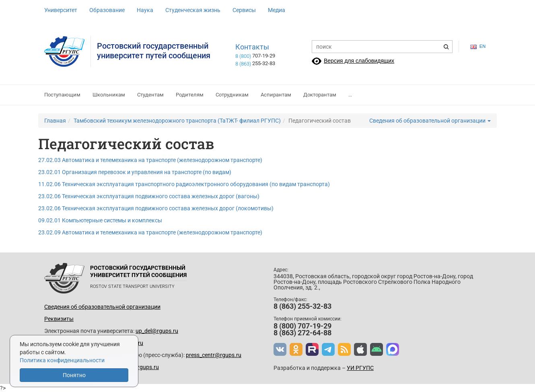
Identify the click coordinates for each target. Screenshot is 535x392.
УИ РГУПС (360, 368)
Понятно (74, 375)
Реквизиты (59, 319)
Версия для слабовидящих (359, 61)
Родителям (190, 95)
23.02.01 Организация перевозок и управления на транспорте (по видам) (135, 172)
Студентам (150, 95)
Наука (145, 10)
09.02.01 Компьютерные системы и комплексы (100, 220)
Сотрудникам (232, 95)
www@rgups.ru (139, 367)
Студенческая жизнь (193, 10)
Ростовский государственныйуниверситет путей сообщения (154, 51)
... (350, 95)
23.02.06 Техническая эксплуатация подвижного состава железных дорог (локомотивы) (156, 208)
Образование (107, 10)
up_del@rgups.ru (157, 331)
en (478, 46)
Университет (61, 10)
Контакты (252, 47)
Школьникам (109, 95)
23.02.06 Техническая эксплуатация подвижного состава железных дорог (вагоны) (149, 196)
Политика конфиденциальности (62, 360)
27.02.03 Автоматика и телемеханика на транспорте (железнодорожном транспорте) (150, 160)
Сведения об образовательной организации (430, 121)
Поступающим (62, 95)
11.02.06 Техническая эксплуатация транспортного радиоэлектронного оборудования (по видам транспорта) (184, 184)
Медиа (277, 10)
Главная (55, 121)
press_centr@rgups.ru (214, 355)
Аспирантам (276, 95)
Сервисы (244, 10)
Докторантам (320, 95)
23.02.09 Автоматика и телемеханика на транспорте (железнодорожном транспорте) (150, 232)
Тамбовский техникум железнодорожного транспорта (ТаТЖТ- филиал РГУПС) (177, 121)
